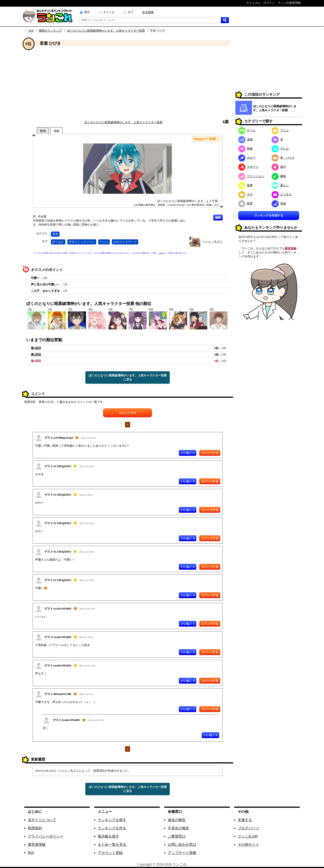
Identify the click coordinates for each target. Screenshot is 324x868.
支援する (245, 820)
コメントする (128, 413)
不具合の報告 (178, 828)
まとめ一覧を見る (112, 845)
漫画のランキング (50, 31)
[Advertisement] (128, 83)
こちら (161, 253)
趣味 (279, 176)
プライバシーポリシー (46, 836)
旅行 (279, 167)
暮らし (280, 185)
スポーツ (248, 167)
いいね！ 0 (188, 453)
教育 (245, 203)
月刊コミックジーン (82, 242)
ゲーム (247, 130)
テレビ (280, 148)
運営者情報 (37, 845)
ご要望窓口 (177, 836)
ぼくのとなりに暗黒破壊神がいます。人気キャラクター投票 (106, 31)
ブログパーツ (248, 828)
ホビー (247, 158)
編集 (218, 217)
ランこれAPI (248, 836)
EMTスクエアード (125, 242)
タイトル (109, 12)
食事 (245, 185)
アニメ (104, 242)
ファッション (251, 176)
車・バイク (283, 158)
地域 (279, 203)
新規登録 (291, 248)
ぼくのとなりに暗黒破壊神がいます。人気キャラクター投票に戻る (128, 377)
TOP (31, 31)
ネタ (245, 194)
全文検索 (148, 12)
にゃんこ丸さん (213, 242)
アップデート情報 (182, 853)
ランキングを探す (112, 820)
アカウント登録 (110, 853)
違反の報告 (177, 820)
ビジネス (282, 194)
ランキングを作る (112, 828)
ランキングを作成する (269, 215)
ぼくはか (58, 242)
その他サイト (248, 845)
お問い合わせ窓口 (182, 845)
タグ (130, 12)
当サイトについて (42, 820)
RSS (31, 853)
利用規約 (35, 828)
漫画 (55, 234)
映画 (245, 148)
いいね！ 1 (188, 624)
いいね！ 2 (188, 709)
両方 (87, 12)
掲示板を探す (108, 836)
